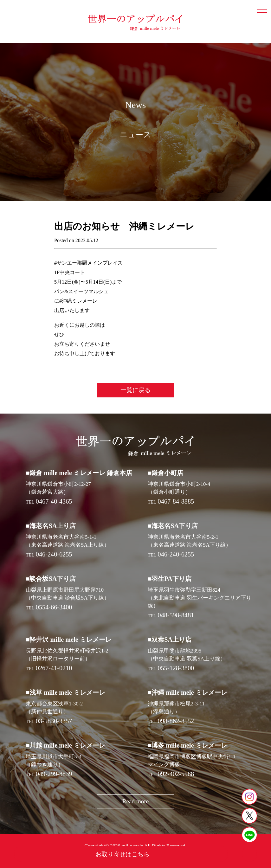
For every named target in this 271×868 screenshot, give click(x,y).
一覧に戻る (135, 390)
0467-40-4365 (54, 501)
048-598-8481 (176, 615)
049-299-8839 (54, 774)
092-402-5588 (176, 774)
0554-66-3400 (54, 607)
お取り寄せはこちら (123, 854)
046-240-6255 (54, 554)
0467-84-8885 (176, 501)
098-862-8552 (176, 721)
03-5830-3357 (54, 721)
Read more (136, 801)
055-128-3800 (176, 668)
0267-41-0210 (54, 668)
